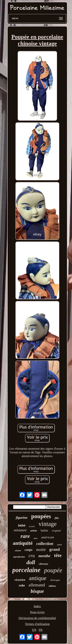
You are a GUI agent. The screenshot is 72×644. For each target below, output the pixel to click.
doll (31, 562)
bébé (22, 525)
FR (41, 630)
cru (32, 556)
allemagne (55, 580)
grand (55, 549)
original (56, 531)
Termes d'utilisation (37, 624)
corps (29, 550)
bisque (37, 591)
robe (22, 585)
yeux (35, 538)
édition (52, 586)
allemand (37, 585)
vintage (48, 524)
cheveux (43, 564)
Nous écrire (37, 612)
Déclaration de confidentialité (37, 618)
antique (38, 578)
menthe (44, 556)
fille (57, 518)
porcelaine (26, 570)
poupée (53, 570)
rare (25, 536)
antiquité (23, 543)
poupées (41, 516)
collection (45, 544)
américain (48, 537)
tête (58, 555)
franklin (32, 526)
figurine (22, 518)
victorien (20, 580)
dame (59, 545)
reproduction (19, 557)
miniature (20, 530)
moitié (41, 550)
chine (18, 551)
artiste (34, 531)
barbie (44, 530)
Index (37, 606)
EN (34, 630)
